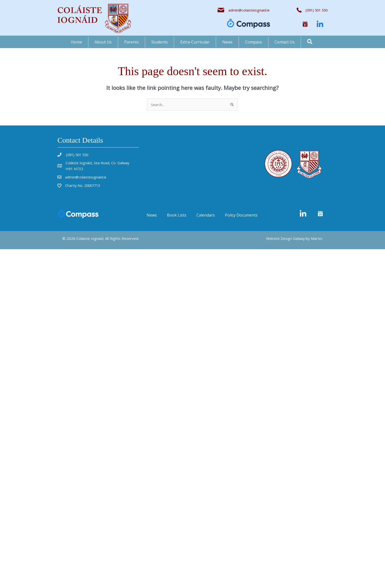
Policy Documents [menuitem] (241, 215)
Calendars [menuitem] (206, 215)
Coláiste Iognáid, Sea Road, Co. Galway (98, 163)
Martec (317, 238)
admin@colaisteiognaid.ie (248, 10)
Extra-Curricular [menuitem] (195, 42)
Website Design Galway (284, 238)
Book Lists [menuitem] (177, 215)
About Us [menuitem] (103, 42)
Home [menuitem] (76, 42)
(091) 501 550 (78, 155)
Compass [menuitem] (254, 42)
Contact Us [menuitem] (285, 42)
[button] (305, 24)
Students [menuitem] (159, 42)
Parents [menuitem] (131, 42)
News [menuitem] (227, 42)
